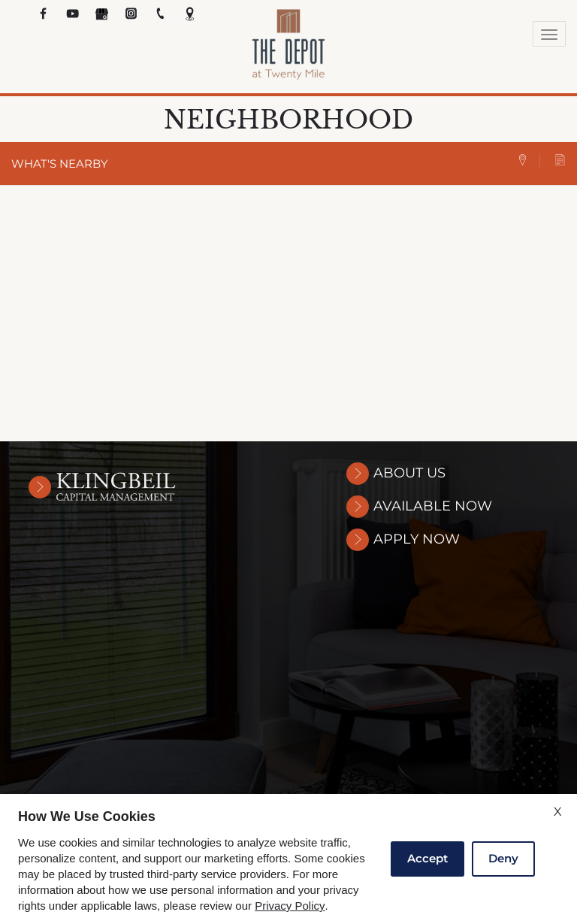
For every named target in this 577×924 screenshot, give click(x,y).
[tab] (529, 161)
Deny (503, 858)
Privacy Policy (290, 906)
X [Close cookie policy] (558, 812)
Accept (427, 858)
